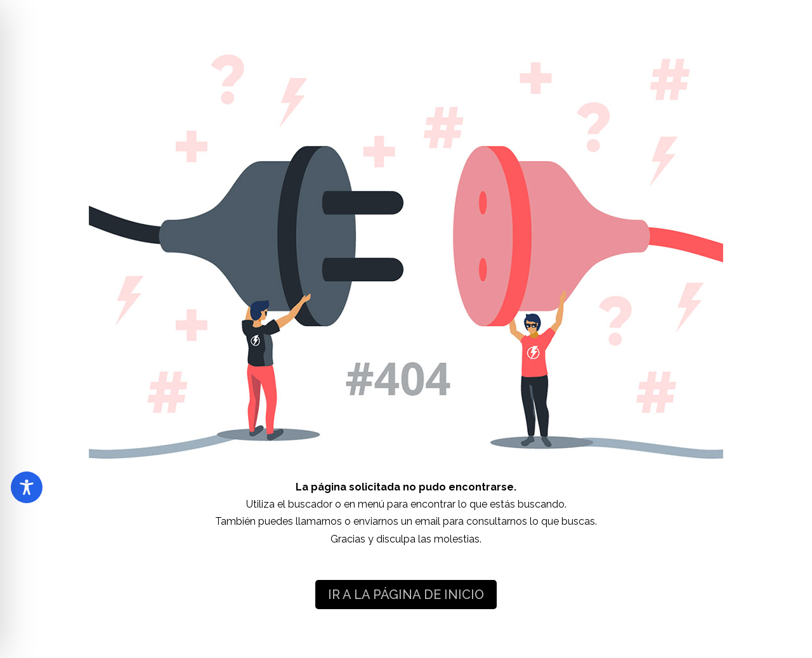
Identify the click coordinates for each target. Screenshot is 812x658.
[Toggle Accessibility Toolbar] (27, 487)
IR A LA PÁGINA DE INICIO (406, 595)
